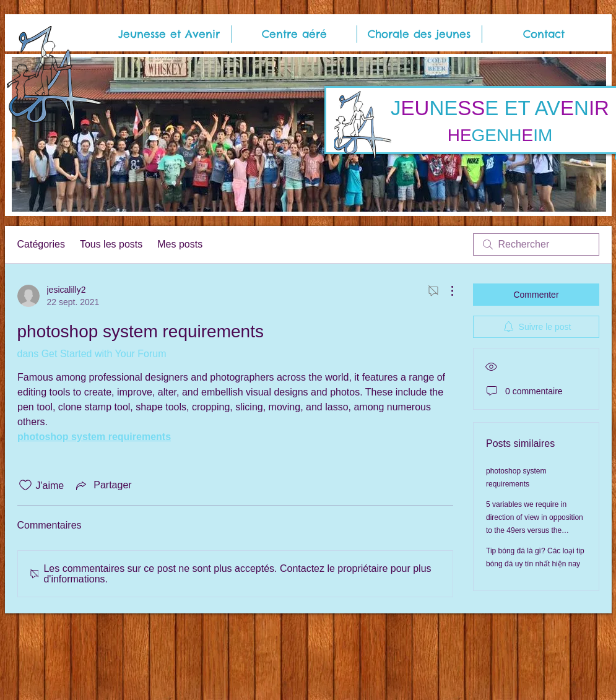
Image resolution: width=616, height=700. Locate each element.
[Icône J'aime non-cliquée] (25, 485)
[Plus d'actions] (446, 291)
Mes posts (180, 244)
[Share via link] (102, 485)
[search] (536, 244)
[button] (169, 34)
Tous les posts (111, 244)
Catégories (41, 244)
